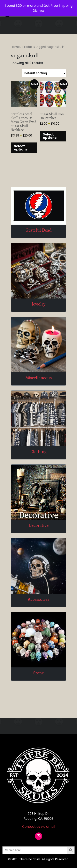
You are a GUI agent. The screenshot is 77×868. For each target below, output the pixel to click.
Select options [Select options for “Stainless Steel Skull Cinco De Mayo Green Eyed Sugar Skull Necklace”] (21, 148)
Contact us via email (39, 827)
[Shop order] (44, 73)
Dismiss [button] (39, 11)
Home (15, 47)
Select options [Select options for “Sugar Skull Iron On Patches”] (50, 136)
